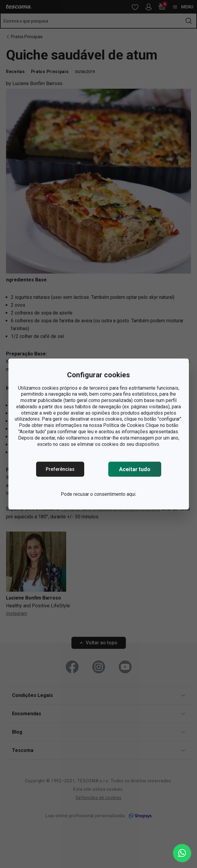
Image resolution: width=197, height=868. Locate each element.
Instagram (17, 613)
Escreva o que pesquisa (26, 21)
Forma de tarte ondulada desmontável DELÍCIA (110, 509)
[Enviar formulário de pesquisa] (189, 21)
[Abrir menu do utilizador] (149, 7)
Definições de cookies (99, 798)
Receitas (15, 72)
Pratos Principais (27, 37)
